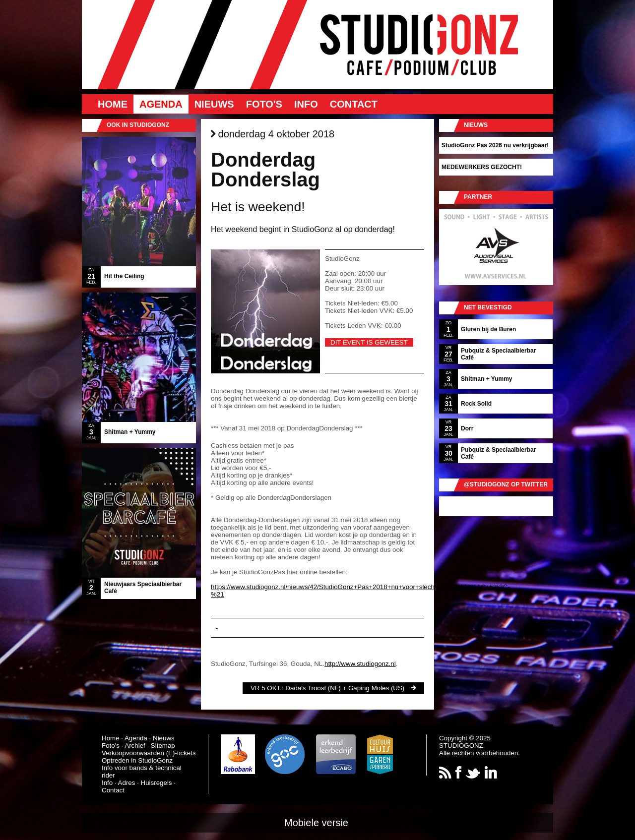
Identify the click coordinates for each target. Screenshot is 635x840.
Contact (354, 104)
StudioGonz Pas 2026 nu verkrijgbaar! (495, 145)
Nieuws (214, 104)
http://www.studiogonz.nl (360, 664)
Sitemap (163, 746)
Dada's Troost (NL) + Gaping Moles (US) (345, 688)
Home (113, 104)
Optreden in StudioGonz (137, 760)
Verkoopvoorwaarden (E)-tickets (149, 753)
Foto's (264, 104)
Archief (135, 746)
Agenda (161, 104)
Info (306, 104)
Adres (127, 783)
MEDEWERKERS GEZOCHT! (482, 167)
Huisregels (157, 783)
